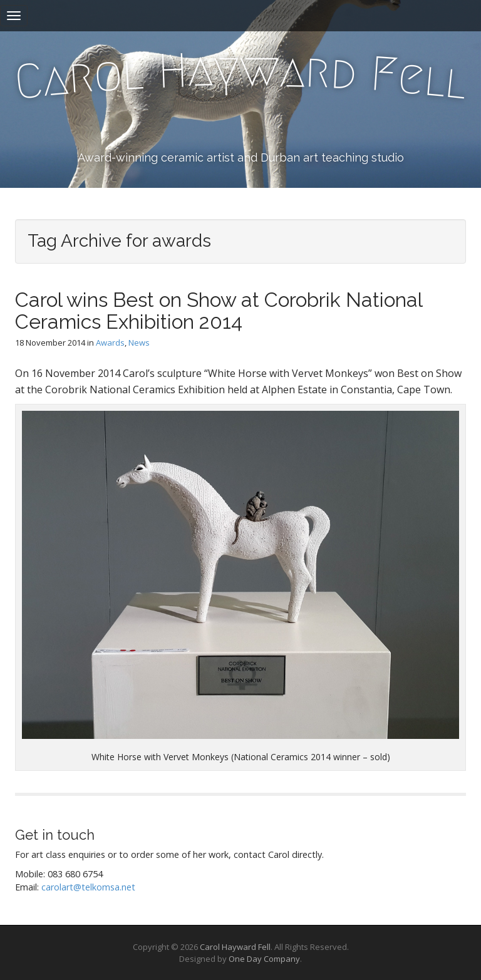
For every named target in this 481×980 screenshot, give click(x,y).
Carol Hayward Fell (235, 947)
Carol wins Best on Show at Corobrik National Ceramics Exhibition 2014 (219, 311)
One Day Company (264, 959)
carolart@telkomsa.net (88, 887)
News (139, 343)
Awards (110, 343)
